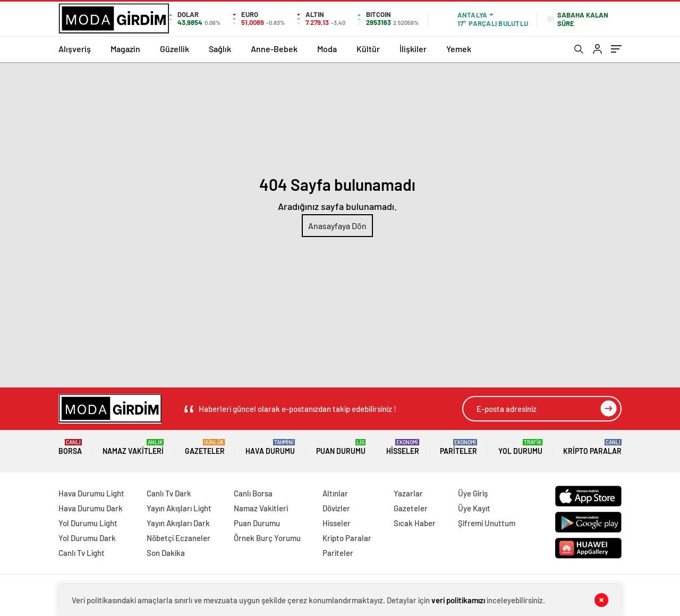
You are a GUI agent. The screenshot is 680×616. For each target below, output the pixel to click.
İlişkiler (413, 49)
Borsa (70, 447)
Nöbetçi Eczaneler (178, 538)
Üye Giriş (473, 493)
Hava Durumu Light (91, 493)
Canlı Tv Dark (169, 493)
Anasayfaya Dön (337, 226)
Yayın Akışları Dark (178, 523)
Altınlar (335, 493)
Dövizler (336, 508)
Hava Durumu (270, 447)
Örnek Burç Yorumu (267, 538)
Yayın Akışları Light (179, 508)
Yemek (459, 49)
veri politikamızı (458, 600)
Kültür (368, 49)
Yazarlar (408, 493)
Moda (327, 49)
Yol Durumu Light (88, 523)
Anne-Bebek (274, 49)
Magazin (125, 49)
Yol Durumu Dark (87, 538)
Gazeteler (205, 447)
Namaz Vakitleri (133, 447)
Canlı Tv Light (82, 553)
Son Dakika (166, 553)
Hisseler (403, 447)
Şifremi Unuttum (487, 523)
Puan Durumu (341, 447)
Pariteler (458, 447)
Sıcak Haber (415, 523)
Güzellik (175, 49)
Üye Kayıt (474, 508)
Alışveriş (75, 49)
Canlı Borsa (253, 493)
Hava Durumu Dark (91, 508)
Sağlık (220, 49)
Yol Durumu (520, 447)
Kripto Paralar (592, 447)
